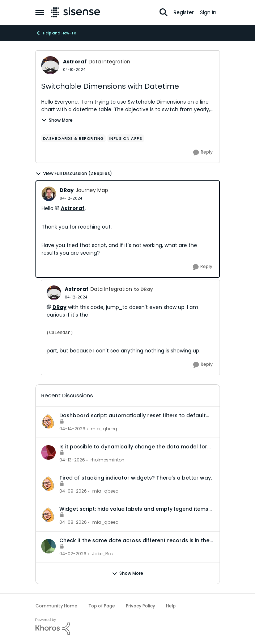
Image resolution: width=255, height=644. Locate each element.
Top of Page (102, 606)
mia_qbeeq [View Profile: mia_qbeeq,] (104, 429)
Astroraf (73, 208)
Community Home (56, 606)
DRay (60, 307)
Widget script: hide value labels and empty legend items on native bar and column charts (134, 509)
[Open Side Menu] (40, 12)
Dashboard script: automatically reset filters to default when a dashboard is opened (133, 415)
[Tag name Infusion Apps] (126, 138)
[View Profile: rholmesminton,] (48, 452)
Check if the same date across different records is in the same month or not (134, 540)
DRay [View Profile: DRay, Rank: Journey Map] (67, 190)
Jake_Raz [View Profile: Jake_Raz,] (103, 554)
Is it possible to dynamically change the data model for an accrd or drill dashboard (133, 447)
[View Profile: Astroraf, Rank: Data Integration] (50, 65)
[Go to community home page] (76, 12)
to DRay (143, 289)
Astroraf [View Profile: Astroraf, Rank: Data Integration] (75, 62)
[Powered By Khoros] (128, 627)
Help (171, 606)
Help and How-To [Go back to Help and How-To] (56, 33)
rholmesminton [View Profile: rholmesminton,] (107, 460)
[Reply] (203, 152)
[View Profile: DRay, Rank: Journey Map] (49, 194)
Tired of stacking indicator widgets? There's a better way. (136, 478)
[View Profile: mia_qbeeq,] (48, 421)
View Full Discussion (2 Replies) (74, 173)
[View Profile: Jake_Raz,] (48, 546)
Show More (57, 120)
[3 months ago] (72, 429)
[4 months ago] (73, 554)
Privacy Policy (141, 606)
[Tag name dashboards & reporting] (73, 138)
